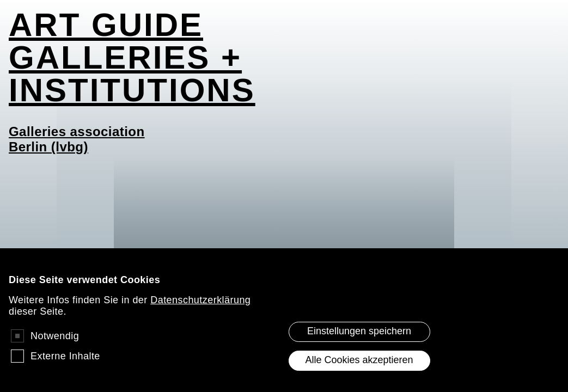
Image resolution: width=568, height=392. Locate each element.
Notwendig (55, 345)
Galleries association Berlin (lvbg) (77, 139)
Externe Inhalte (65, 365)
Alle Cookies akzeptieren (359, 369)
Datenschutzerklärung (200, 309)
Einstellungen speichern (359, 340)
